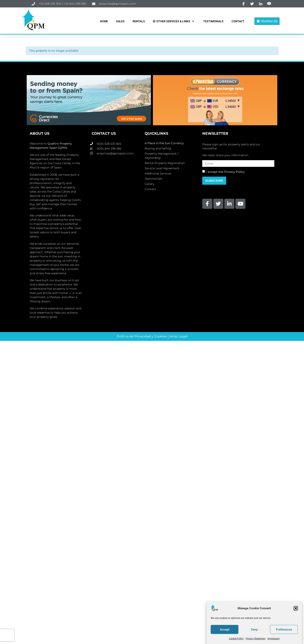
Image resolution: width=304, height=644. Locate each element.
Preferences (284, 630)
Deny (254, 630)
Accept (225, 630)
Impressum (274, 639)
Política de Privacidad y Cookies (142, 336)
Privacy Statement (256, 639)
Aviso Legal (178, 336)
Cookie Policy (236, 639)
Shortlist (267, 21)
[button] (296, 608)
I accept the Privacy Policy (225, 172)
